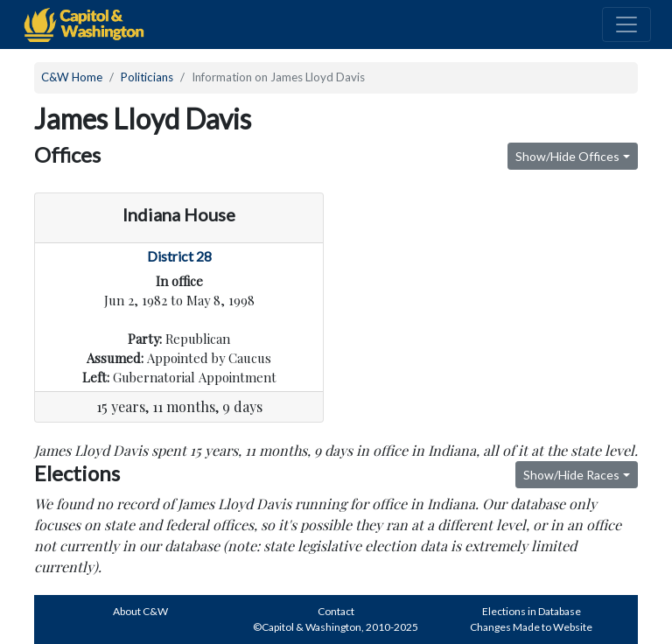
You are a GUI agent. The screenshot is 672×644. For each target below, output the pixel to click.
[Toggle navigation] (626, 24)
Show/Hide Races (571, 475)
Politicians (147, 77)
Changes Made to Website (531, 627)
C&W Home (72, 77)
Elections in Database (532, 611)
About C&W (140, 611)
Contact (336, 611)
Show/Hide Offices (567, 156)
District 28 (179, 256)
